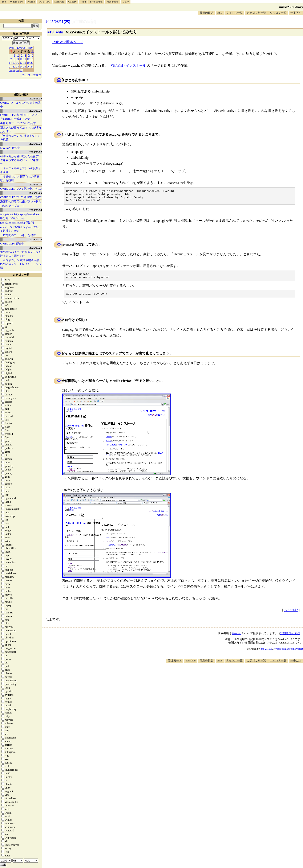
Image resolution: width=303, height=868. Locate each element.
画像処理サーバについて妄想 (18, 123)
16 (18, 63)
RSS (220, 13)
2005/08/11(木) (58, 22)
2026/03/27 (36, 152)
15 (14, 63)
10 (21, 59)
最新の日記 (207, 13)
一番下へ (296, 13)
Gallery (72, 2)
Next (30, 48)
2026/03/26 (36, 184)
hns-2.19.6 (266, 653)
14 (10, 63)
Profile (31, 2)
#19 (51, 32)
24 (21, 67)
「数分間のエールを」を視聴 (18, 235)
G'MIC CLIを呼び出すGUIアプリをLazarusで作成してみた (20, 117)
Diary (126, 2)
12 (28, 59)
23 (18, 67)
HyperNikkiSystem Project (288, 653)
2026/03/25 (36, 193)
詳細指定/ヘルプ (290, 638)
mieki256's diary (291, 7)
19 (28, 63)
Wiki (83, 2)
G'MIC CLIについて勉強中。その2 (21, 197)
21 (10, 67)
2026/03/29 (36, 111)
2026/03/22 (36, 248)
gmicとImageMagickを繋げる (17, 223)
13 (32, 59)
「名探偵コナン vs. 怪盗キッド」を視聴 (20, 138)
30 (18, 70)
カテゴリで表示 (32, 75)
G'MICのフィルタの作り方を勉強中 (20, 105)
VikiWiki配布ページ (68, 42)
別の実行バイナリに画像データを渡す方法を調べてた (21, 254)
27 (32, 67)
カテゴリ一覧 (21, 275)
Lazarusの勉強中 (10, 148)
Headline (191, 665)
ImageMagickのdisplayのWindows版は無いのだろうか (20, 216)
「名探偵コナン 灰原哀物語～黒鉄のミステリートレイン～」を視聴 (21, 264)
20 (32, 63)
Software (59, 2)
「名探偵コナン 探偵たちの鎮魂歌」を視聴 (20, 178)
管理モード (175, 665)
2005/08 (21, 48)
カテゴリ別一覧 (256, 13)
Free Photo (112, 2)
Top (4, 2)
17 (21, 63)
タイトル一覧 (234, 13)
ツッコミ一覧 (278, 13)
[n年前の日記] (84, 22)
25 (25, 67)
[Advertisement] (226, 680)
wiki (60, 32)
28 (10, 70)
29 (14, 70)
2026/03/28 (36, 144)
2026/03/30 (36, 98)
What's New (17, 2)
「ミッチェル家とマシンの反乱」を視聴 (21, 170)
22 (14, 67)
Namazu (237, 638)
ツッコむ (291, 614)
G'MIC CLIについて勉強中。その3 (21, 189)
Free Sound (96, 2)
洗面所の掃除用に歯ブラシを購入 (21, 201)
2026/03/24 (36, 210)
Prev (12, 48)
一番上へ (296, 665)
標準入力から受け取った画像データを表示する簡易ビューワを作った (21, 160)
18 (25, 63)
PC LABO (45, 2)
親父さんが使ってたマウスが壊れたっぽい (21, 129)
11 (25, 59)
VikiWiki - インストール (128, 65)
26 (28, 67)
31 (21, 70)
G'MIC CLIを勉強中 (12, 244)
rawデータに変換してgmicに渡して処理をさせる (20, 229)
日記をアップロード (13, 206)
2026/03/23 (36, 239)
